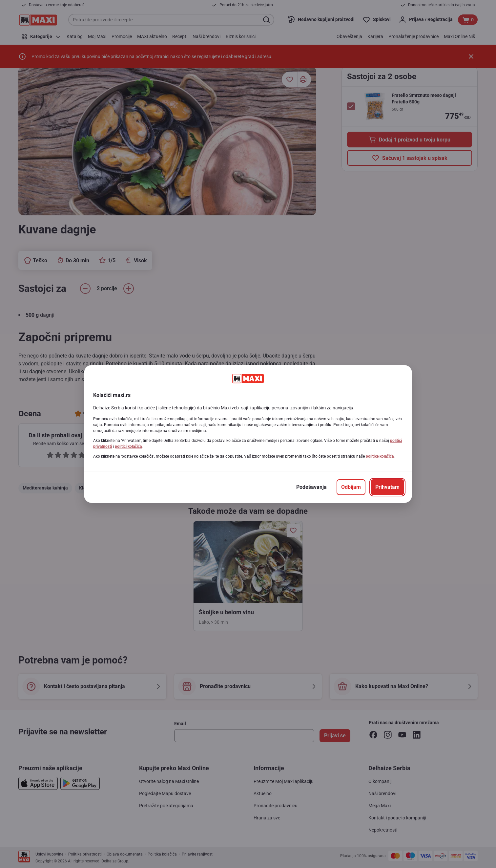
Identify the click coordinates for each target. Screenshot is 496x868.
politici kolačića (128, 446)
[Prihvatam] (387, 487)
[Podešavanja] (311, 487)
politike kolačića (380, 456)
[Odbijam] (351, 487)
